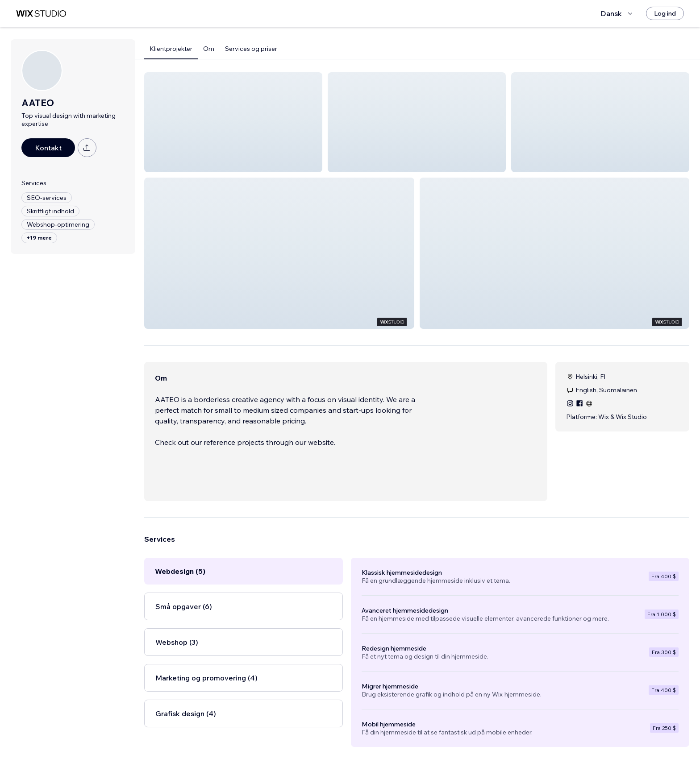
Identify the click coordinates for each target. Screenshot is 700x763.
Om (209, 49)
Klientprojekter (171, 49)
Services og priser (251, 49)
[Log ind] (665, 13)
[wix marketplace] (41, 14)
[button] (233, 122)
